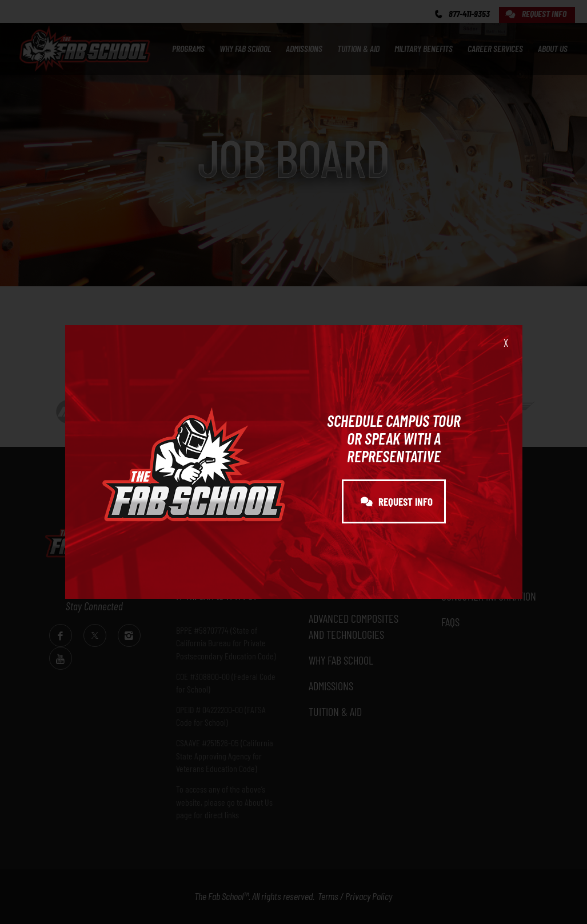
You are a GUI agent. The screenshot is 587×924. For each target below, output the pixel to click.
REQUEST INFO (397, 501)
